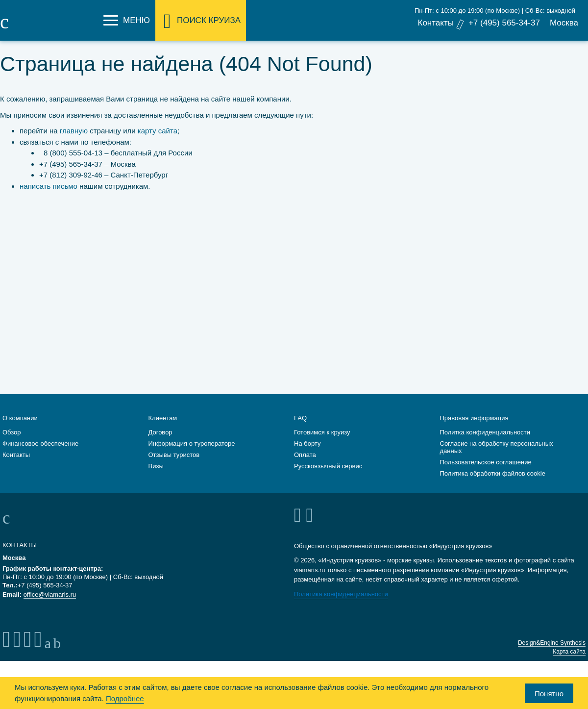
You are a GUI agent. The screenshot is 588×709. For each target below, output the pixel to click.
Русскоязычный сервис (328, 477)
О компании (20, 429)
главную (74, 131)
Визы (156, 477)
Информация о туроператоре (192, 454)
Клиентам (163, 429)
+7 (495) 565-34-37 (504, 23)
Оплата (305, 466)
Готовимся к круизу (322, 443)
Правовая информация (474, 429)
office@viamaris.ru (50, 605)
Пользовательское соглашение (486, 473)
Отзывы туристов (174, 466)
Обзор (12, 443)
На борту (307, 454)
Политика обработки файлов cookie (493, 484)
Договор (160, 443)
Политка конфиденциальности (485, 443)
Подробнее (125, 698)
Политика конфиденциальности (341, 605)
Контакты (435, 23)
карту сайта (158, 131)
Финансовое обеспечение (40, 454)
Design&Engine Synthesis (552, 654)
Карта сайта (569, 662)
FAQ (300, 429)
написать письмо (49, 186)
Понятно (549, 694)
